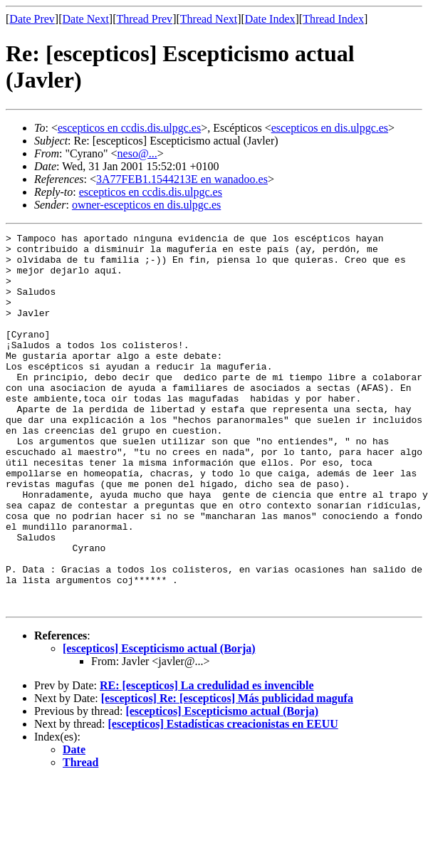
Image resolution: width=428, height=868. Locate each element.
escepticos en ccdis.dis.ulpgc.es (129, 128)
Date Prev (32, 19)
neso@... (137, 153)
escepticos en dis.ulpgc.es (330, 128)
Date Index (270, 19)
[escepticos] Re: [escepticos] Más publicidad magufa (227, 773)
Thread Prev (144, 19)
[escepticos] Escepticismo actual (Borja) (159, 723)
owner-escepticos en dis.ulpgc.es (146, 205)
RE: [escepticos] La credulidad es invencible (207, 760)
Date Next (86, 19)
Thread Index (333, 19)
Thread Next (209, 19)
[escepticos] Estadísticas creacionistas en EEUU (223, 799)
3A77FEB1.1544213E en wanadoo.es (182, 179)
